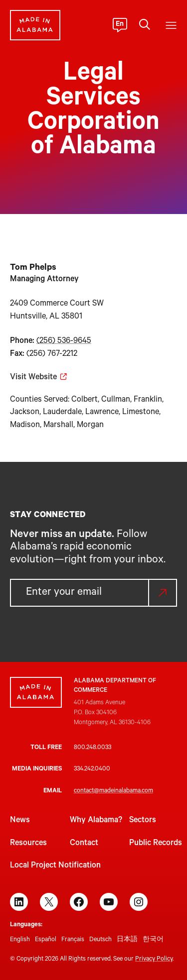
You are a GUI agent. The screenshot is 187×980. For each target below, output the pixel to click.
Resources (28, 844)
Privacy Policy (154, 960)
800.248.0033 (93, 748)
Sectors (143, 821)
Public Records (156, 844)
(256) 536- (55, 341)
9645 (82, 341)
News (20, 821)
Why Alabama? (96, 821)
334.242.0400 (92, 769)
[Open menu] (171, 25)
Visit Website (33, 378)
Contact (84, 844)
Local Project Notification (55, 866)
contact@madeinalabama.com (113, 791)
